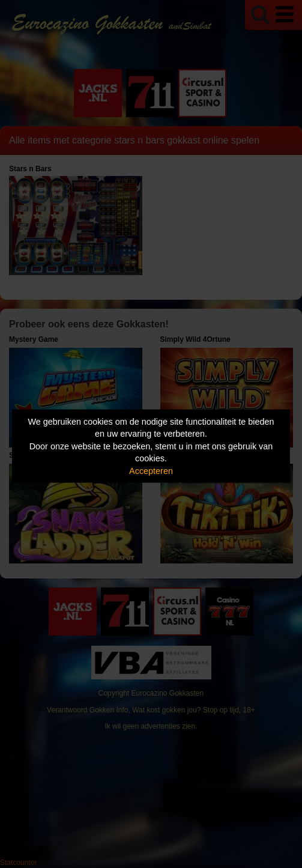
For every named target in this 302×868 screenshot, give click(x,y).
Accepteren (151, 470)
